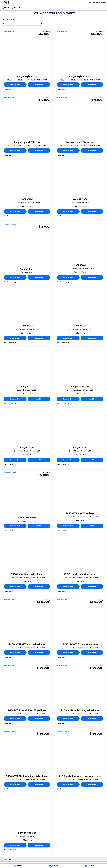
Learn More (39, 85)
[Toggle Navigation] (104, 8)
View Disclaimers (10, 89)
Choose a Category (22, 22)
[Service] (54, 866)
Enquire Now (15, 85)
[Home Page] (7, 2)
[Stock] (18, 866)
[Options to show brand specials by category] (22, 23)
